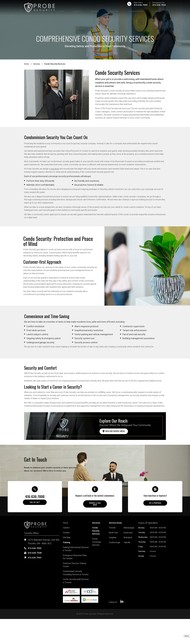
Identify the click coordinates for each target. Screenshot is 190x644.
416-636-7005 (158, 6)
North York (113, 534)
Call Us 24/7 (35, 503)
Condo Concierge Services (96, 544)
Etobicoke (128, 534)
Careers (95, 12)
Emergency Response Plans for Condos (75, 559)
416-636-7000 (138, 6)
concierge (55, 169)
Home (83, 12)
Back (187, 636)
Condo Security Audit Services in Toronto (76, 583)
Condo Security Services (96, 533)
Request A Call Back (95, 505)
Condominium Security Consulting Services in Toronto (76, 575)
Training (124, 12)
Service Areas (143, 12)
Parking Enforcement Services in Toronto (76, 551)
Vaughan (113, 539)
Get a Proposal (155, 504)
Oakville (127, 544)
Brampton (128, 539)
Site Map (67, 539)
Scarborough (115, 544)
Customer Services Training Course (74, 567)
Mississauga (129, 529)
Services (108, 12)
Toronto (112, 529)
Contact (162, 12)
